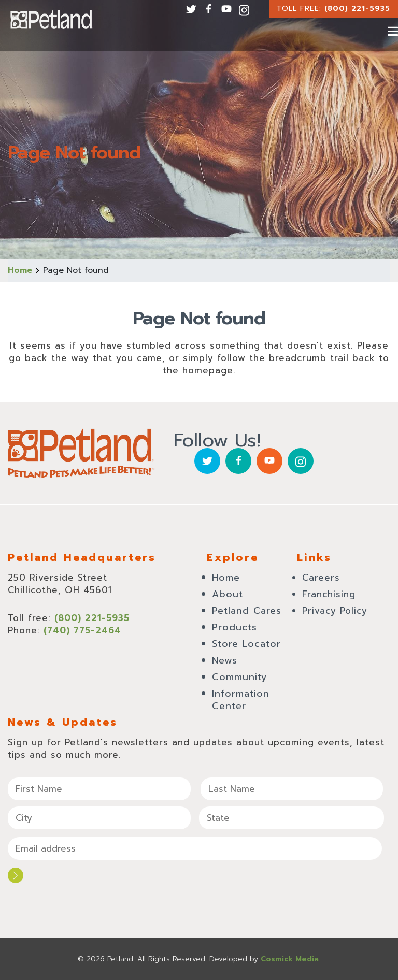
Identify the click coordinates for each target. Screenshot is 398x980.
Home (20, 270)
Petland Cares (247, 611)
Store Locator (246, 644)
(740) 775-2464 (82, 630)
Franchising (329, 594)
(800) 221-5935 (357, 9)
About (228, 594)
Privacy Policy (335, 611)
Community (240, 677)
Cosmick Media (290, 959)
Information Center (241, 700)
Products (234, 627)
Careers (321, 578)
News (225, 660)
